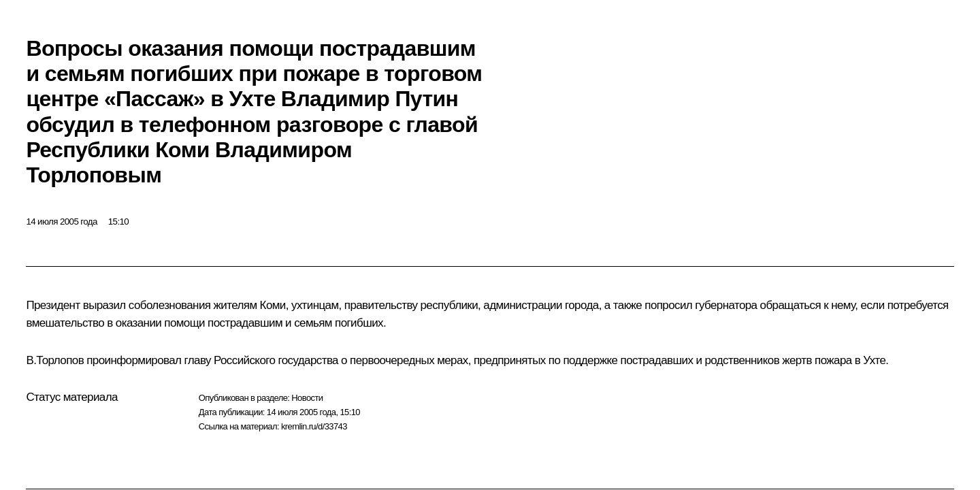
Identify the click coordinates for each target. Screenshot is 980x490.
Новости (307, 398)
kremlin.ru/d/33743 (314, 426)
